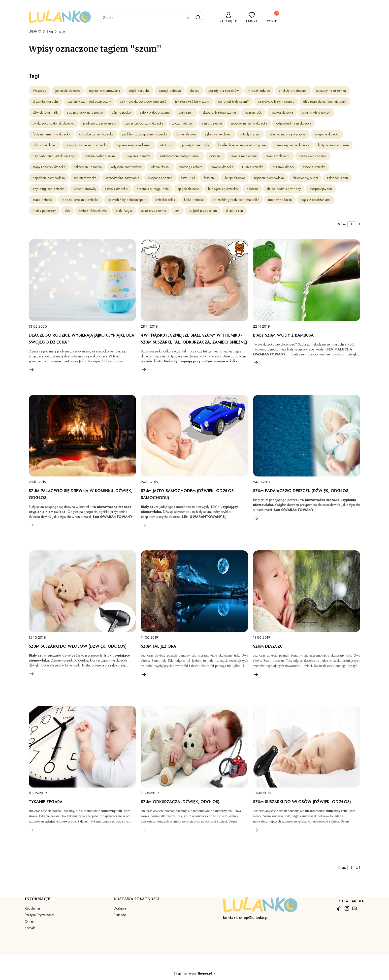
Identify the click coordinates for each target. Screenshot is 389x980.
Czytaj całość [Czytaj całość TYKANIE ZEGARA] (32, 830)
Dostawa (120, 908)
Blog (50, 32)
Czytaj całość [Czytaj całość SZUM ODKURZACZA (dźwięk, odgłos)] (144, 830)
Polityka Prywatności (39, 915)
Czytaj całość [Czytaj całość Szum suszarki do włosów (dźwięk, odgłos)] (32, 674)
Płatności (120, 915)
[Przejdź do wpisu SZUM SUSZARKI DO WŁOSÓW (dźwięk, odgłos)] (307, 747)
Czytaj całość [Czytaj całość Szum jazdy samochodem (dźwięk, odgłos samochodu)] (144, 525)
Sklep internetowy (193, 974)
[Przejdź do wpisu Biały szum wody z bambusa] (307, 280)
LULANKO (35, 32)
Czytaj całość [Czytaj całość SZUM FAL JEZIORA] (144, 674)
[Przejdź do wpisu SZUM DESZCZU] (307, 591)
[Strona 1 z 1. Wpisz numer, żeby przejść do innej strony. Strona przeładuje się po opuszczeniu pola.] (351, 224)
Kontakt (30, 928)
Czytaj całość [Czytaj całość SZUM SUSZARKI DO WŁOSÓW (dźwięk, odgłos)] (256, 830)
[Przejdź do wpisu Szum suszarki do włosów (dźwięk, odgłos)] (82, 591)
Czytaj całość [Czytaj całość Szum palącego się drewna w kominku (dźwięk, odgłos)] (32, 525)
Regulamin (32, 908)
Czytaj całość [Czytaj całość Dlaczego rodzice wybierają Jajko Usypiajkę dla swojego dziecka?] (32, 370)
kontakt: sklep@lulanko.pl (246, 918)
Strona (342, 224)
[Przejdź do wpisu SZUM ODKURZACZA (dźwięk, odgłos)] (194, 747)
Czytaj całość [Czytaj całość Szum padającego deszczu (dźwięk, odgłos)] (256, 518)
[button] (198, 18)
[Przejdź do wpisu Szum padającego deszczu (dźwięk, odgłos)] (307, 436)
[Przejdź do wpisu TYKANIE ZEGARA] (82, 747)
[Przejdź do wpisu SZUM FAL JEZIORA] (194, 591)
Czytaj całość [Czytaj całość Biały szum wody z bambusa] (256, 363)
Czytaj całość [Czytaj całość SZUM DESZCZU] (256, 674)
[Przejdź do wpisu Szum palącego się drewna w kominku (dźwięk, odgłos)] (82, 436)
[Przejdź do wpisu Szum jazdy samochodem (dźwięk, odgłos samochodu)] (194, 436)
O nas (29, 921)
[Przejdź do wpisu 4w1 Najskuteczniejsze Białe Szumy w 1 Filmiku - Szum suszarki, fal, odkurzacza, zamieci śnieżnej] (194, 280)
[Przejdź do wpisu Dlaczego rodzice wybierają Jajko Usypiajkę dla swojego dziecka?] (82, 280)
